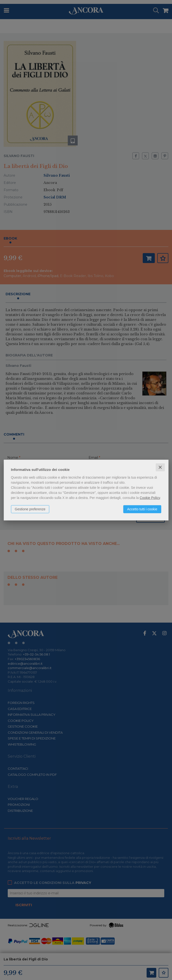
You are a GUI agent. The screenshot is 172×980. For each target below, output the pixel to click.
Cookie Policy (150, 498)
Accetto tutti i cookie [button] (142, 509)
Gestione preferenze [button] (30, 509)
